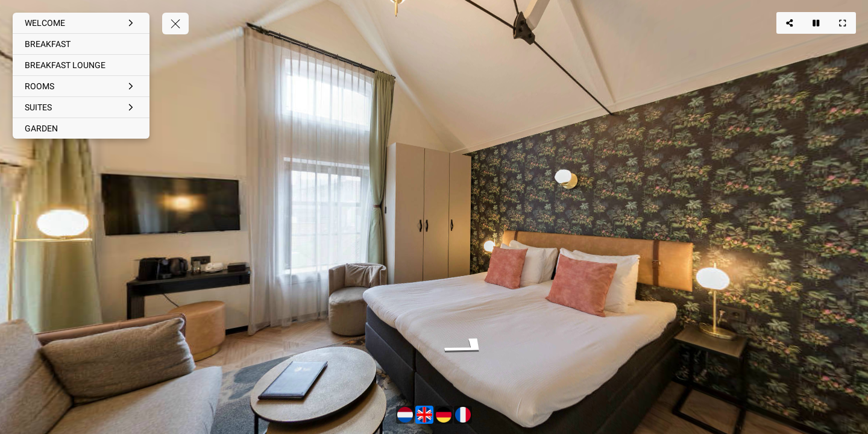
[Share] (790, 23)
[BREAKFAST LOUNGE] (81, 65)
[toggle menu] (175, 24)
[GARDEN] (81, 128)
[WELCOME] (81, 23)
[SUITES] (81, 107)
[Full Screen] (843, 23)
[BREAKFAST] (81, 44)
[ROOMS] (81, 86)
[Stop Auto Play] (816, 23)
